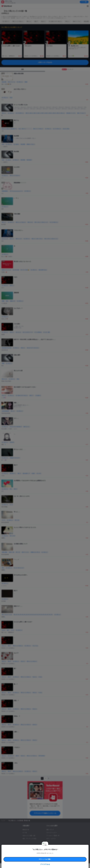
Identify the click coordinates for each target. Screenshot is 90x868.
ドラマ (48, 845)
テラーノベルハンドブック (30, 852)
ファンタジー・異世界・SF (53, 836)
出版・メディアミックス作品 (29, 839)
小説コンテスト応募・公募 (29, 836)
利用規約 (22, 852)
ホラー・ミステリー (51, 839)
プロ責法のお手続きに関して (47, 855)
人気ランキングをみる (45, 62)
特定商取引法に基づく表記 (65, 852)
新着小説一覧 (26, 830)
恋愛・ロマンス (50, 830)
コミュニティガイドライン (42, 852)
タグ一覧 (25, 833)
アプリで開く (84, 2)
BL (47, 842)
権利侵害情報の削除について (34, 855)
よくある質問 (25, 855)
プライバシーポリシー (59, 855)
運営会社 (66, 855)
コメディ (49, 848)
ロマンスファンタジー (52, 833)
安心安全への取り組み (53, 852)
